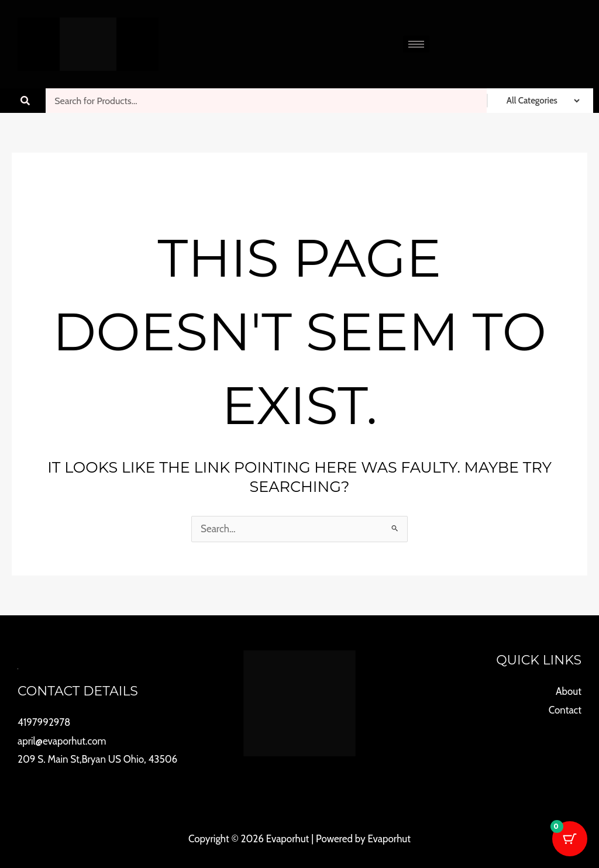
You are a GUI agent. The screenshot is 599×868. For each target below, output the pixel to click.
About (569, 691)
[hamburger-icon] (416, 44)
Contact (565, 710)
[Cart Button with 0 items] (570, 839)
